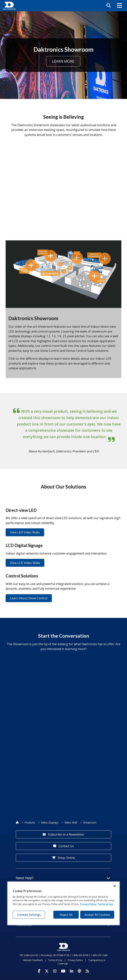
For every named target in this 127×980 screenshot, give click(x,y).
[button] (119, 6)
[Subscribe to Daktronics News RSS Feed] (87, 971)
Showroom (90, 822)
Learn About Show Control (29, 598)
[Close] (115, 886)
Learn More (63, 61)
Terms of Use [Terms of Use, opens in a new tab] (105, 904)
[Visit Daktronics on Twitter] (47, 971)
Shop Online (63, 858)
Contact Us (63, 846)
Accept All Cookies (97, 915)
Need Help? (63, 878)
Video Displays (50, 822)
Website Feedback (33, 960)
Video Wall (71, 822)
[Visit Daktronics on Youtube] (63, 971)
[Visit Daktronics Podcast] (79, 971)
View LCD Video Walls (25, 563)
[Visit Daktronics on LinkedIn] (72, 971)
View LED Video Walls (25, 532)
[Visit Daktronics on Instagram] (55, 971)
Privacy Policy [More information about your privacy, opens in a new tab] (88, 904)
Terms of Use (55, 960)
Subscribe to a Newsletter (63, 834)
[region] (63, 903)
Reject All (66, 915)
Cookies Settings (29, 915)
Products (30, 822)
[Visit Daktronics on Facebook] (39, 971)
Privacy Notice (75, 960)
